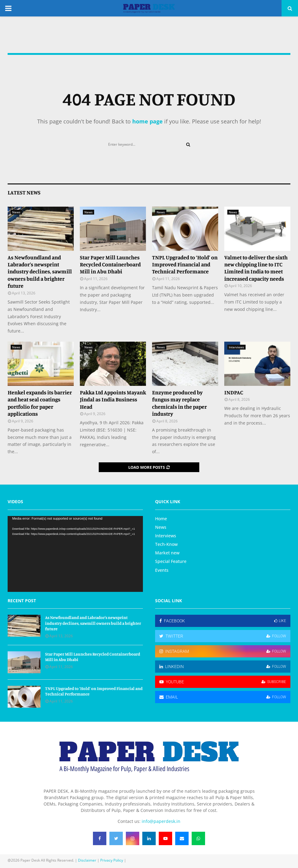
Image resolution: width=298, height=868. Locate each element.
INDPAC (234, 392)
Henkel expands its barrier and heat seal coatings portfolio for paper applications (40, 403)
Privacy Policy (112, 860)
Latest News (24, 192)
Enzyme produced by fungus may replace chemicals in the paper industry (179, 403)
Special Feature (171, 561)
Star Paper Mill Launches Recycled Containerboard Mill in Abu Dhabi (110, 264)
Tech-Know (166, 544)
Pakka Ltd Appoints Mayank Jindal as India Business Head (113, 399)
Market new (167, 553)
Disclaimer (87, 860)
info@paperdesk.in (161, 821)
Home (161, 519)
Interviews (236, 347)
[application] (75, 554)
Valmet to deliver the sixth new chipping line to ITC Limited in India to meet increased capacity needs (256, 268)
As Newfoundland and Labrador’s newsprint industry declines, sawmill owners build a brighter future (40, 272)
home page (147, 121)
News (16, 212)
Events (162, 570)
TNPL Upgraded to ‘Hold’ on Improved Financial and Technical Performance (185, 264)
